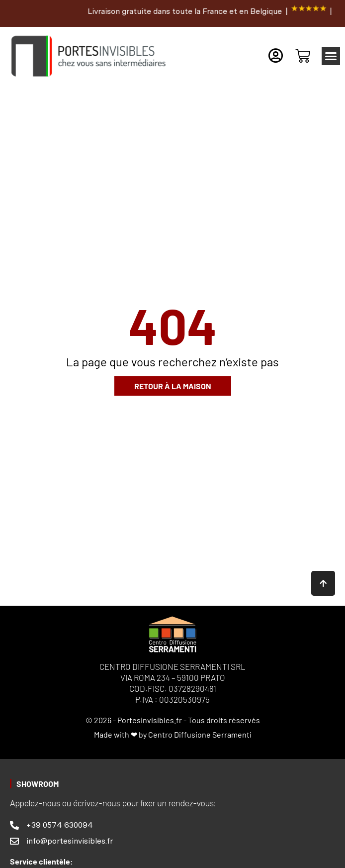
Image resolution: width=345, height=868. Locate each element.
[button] (331, 56)
